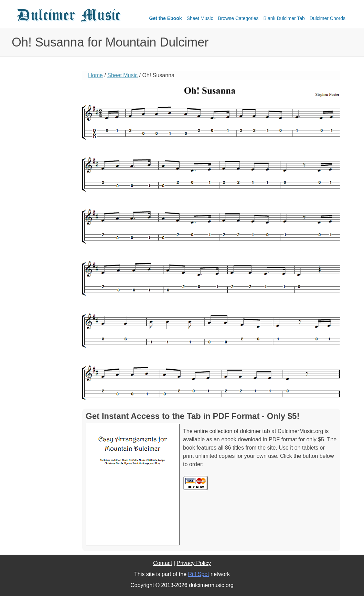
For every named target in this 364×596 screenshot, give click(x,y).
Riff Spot (198, 574)
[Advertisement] (43, 177)
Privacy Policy (194, 563)
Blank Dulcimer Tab (284, 18)
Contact (163, 563)
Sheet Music (200, 18)
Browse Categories (238, 18)
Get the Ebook (166, 18)
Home (95, 75)
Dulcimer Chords (328, 18)
